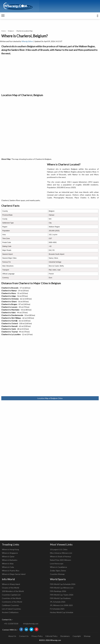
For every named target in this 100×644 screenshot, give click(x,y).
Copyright (77, 636)
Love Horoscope (57, 564)
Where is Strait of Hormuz (60, 556)
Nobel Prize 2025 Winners (61, 560)
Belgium (11, 31)
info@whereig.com (31, 624)
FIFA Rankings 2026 (58, 591)
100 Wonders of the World (13, 591)
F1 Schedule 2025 (57, 609)
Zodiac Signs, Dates (58, 571)
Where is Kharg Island (11, 584)
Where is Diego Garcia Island (14, 574)
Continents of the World (12, 602)
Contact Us (24, 636)
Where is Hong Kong (10, 549)
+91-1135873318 (11, 624)
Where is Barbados (10, 560)
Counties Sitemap (57, 574)
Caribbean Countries (10, 605)
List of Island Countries (11, 609)
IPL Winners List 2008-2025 (61, 605)
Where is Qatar (8, 556)
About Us (12, 636)
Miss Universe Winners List (61, 553)
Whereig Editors (27, 41)
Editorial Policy (51, 636)
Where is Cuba (8, 567)
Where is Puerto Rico (11, 571)
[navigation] (3, 16)
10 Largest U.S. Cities (59, 549)
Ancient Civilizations (10, 612)
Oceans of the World (10, 588)
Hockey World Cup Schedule (62, 612)
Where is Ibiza (8, 564)
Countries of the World (11, 598)
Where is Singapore (10, 553)
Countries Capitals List (11, 595)
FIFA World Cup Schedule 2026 (63, 584)
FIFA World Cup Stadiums (60, 598)
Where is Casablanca (58, 567)
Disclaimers (65, 636)
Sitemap (87, 636)
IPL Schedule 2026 (58, 602)
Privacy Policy (37, 636)
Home (4, 31)
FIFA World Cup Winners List (62, 588)
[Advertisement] (50, 73)
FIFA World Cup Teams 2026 (62, 595)
